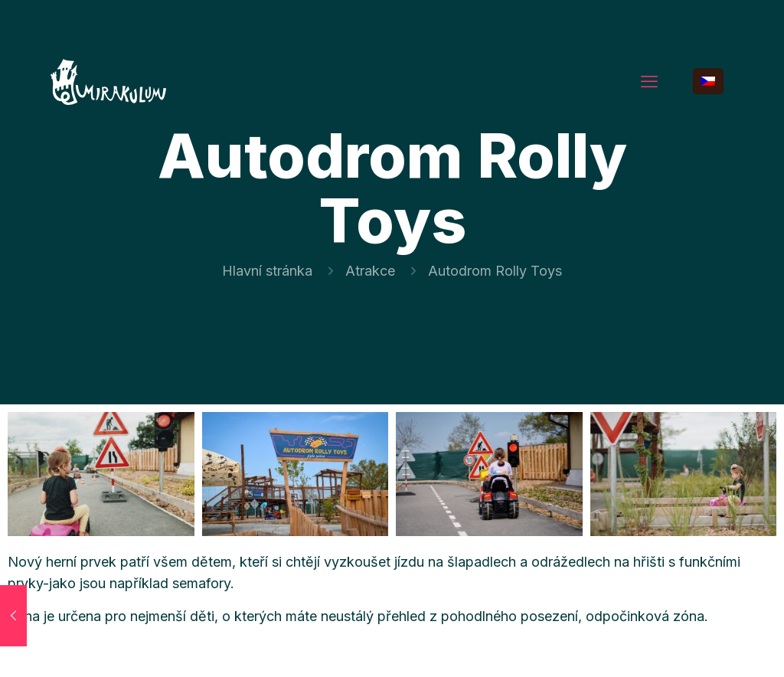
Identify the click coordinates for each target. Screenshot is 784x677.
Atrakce (370, 271)
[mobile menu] (649, 81)
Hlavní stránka (267, 271)
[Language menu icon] (708, 81)
